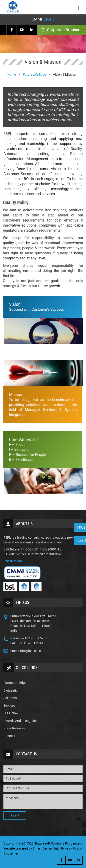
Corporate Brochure (61, 30)
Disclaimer (11, 853)
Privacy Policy (71, 848)
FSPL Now (11, 713)
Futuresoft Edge (15, 683)
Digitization (11, 690)
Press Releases (14, 728)
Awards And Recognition (21, 721)
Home (12, 75)
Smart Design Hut (45, 848)
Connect (9, 736)
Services (9, 705)
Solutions (10, 698)
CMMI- (43, 19)
